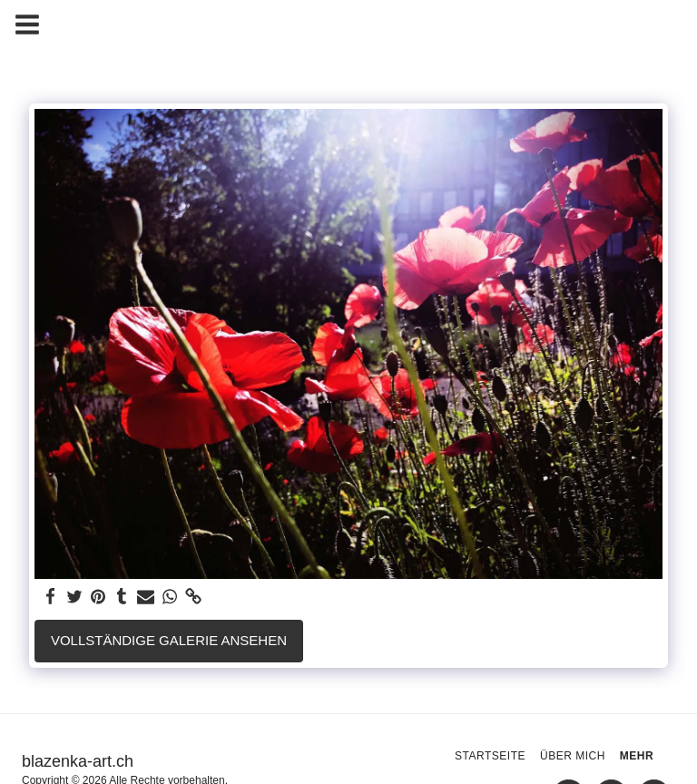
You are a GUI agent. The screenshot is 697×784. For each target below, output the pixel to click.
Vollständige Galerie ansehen (169, 640)
